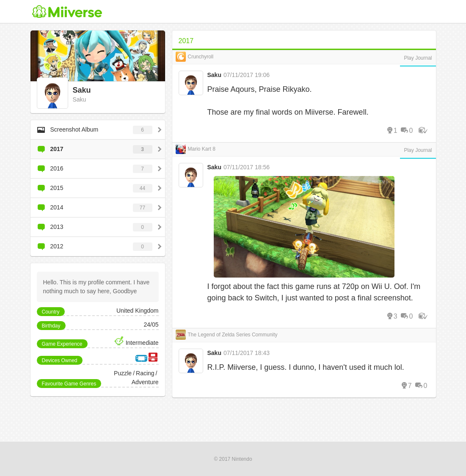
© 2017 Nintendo (233, 459)
